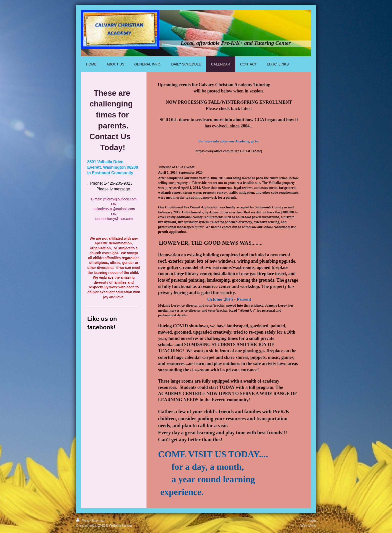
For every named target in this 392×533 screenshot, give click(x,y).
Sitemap (98, 521)
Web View (308, 526)
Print (83, 521)
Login (312, 521)
